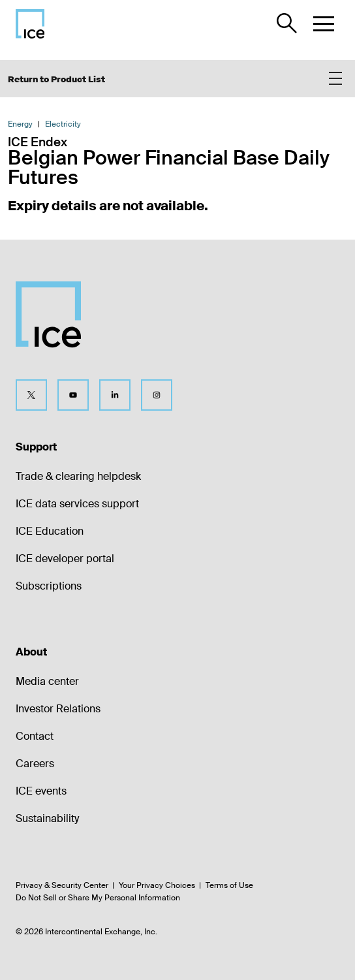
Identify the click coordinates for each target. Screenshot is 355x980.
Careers (35, 764)
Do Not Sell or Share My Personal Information (98, 898)
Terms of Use (229, 885)
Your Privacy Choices (157, 885)
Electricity (63, 124)
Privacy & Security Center (62, 885)
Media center (47, 681)
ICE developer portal (65, 559)
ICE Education (50, 531)
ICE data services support (77, 504)
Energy (20, 124)
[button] (324, 24)
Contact (35, 736)
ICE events (41, 791)
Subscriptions (49, 586)
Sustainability (47, 818)
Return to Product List (56, 79)
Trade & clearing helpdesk (78, 476)
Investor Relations (58, 709)
